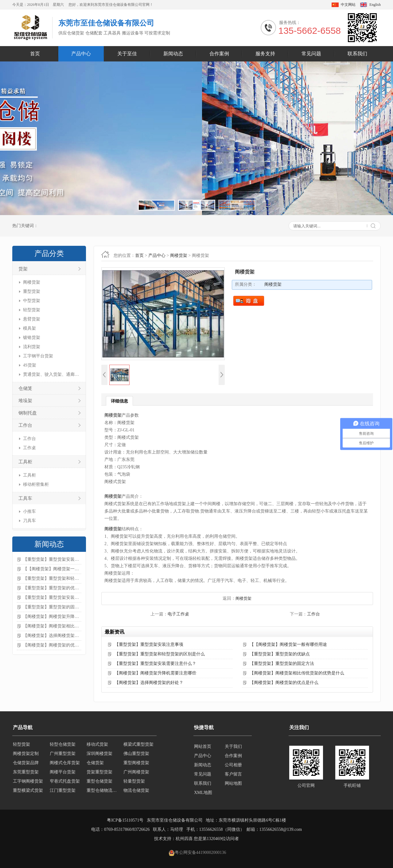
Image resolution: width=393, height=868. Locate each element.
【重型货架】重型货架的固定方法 (52, 607)
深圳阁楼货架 (99, 756)
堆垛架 (25, 401)
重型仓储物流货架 (103, 793)
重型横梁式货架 (28, 793)
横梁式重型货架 (138, 746)
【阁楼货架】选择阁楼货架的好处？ (52, 636)
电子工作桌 (178, 614)
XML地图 (203, 793)
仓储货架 (95, 765)
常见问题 (311, 54)
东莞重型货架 (26, 774)
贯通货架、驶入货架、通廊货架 (51, 374)
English (375, 5)
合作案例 (219, 54)
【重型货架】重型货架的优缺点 (52, 588)
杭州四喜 (184, 839)
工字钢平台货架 (38, 356)
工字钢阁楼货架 (28, 783)
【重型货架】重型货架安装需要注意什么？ (52, 597)
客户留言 (233, 774)
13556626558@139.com (281, 829)
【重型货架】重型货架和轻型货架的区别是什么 (52, 578)
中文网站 (348, 5)
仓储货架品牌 (26, 765)
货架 (23, 269)
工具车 (25, 498)
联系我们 (357, 54)
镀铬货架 (32, 338)
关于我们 (233, 746)
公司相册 (233, 765)
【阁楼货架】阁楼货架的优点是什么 (52, 645)
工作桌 (29, 448)
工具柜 (25, 462)
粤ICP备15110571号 (125, 820)
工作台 (25, 425)
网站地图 (233, 783)
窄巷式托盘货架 (65, 783)
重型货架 (32, 291)
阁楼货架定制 (26, 756)
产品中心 (81, 54)
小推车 (29, 511)
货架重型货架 (99, 774)
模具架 (29, 328)
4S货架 (30, 365)
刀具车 (29, 521)
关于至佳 (127, 54)
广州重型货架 (63, 756)
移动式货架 (97, 746)
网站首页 (203, 746)
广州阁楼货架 (136, 774)
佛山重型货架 (136, 756)
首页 (35, 54)
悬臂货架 (32, 319)
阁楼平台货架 (63, 774)
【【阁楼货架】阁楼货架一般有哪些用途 (52, 569)
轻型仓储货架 (63, 746)
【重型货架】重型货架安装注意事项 (52, 559)
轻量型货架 (134, 783)
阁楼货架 (32, 282)
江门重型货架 (63, 793)
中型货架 (32, 301)
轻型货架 (32, 310)
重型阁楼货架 (136, 765)
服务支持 (265, 54)
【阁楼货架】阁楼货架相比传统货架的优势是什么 (52, 626)
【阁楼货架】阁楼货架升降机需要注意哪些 (52, 617)
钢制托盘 (28, 413)
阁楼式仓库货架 (65, 765)
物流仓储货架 (136, 793)
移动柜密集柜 (36, 484)
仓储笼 (25, 388)
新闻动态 (173, 54)
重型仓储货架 (99, 783)
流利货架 (32, 347)
